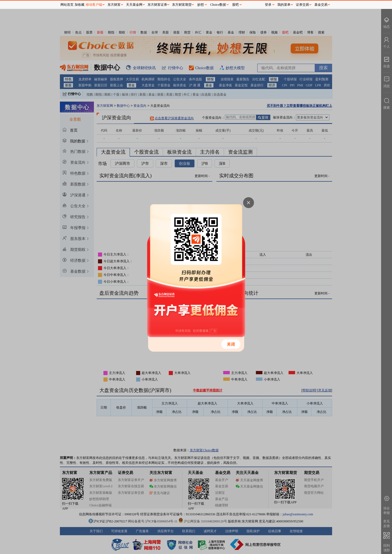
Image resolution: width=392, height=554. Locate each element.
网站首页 (67, 5)
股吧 (235, 5)
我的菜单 (284, 5)
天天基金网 (134, 5)
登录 (268, 5)
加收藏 (79, 5)
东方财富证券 (157, 5)
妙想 (201, 5)
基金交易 (321, 5)
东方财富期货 (182, 5)
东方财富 (114, 5)
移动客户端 (94, 5)
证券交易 (302, 5)
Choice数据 (218, 5)
